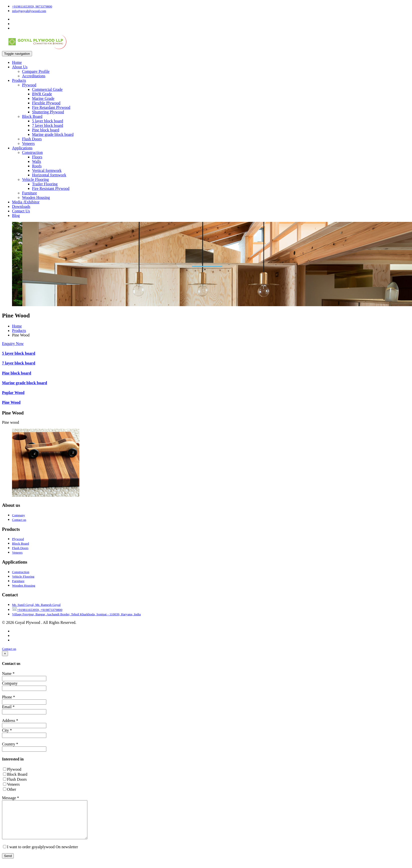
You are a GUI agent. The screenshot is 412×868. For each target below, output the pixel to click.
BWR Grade (42, 94)
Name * (8, 674)
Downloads (21, 206)
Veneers (28, 143)
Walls (37, 161)
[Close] (5, 654)
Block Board (32, 116)
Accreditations (34, 76)
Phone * (9, 697)
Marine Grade (43, 98)
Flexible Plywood (46, 103)
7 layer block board (48, 125)
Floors (37, 157)
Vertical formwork (47, 170)
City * (7, 730)
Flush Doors (32, 139)
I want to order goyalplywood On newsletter (40, 854)
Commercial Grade (47, 89)
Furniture (30, 193)
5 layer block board (48, 121)
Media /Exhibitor (26, 202)
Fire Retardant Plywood (51, 107)
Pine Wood (11, 402)
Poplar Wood (13, 393)
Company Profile (36, 71)
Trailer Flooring (45, 184)
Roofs (37, 166)
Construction (32, 152)
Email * (8, 707)
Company (10, 683)
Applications (22, 148)
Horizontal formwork (49, 175)
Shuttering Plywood (48, 112)
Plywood (29, 85)
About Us (20, 67)
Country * (10, 744)
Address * (10, 721)
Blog (16, 215)
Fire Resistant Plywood (51, 188)
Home (17, 62)
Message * (11, 798)
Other (10, 789)
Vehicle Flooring (35, 179)
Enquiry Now (13, 344)
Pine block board (46, 130)
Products (19, 80)
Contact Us (21, 211)
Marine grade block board (53, 134)
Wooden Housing (36, 197)
